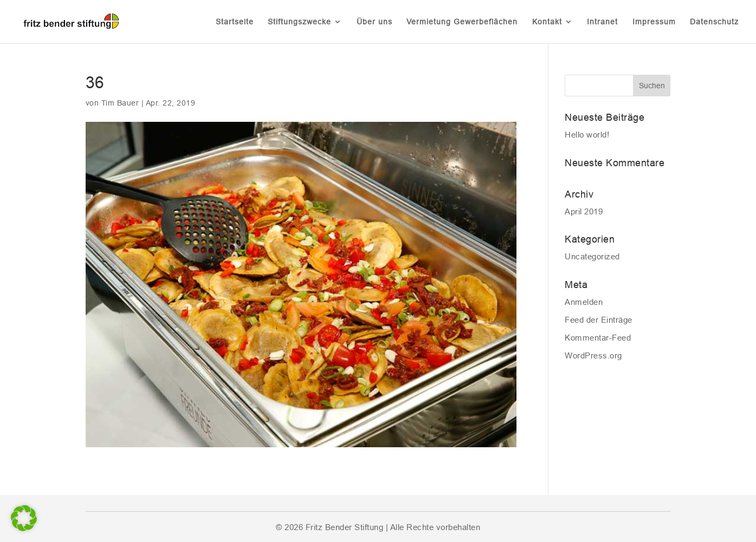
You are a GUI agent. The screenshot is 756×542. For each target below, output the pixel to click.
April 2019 (584, 211)
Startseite (235, 22)
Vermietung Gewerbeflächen (462, 22)
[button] (24, 518)
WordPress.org (593, 355)
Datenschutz (714, 22)
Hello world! (587, 135)
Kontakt (547, 22)
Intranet (602, 22)
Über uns (374, 22)
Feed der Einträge (599, 320)
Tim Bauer (120, 103)
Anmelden (584, 302)
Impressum (654, 22)
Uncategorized (592, 256)
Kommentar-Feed (598, 338)
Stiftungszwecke (299, 22)
